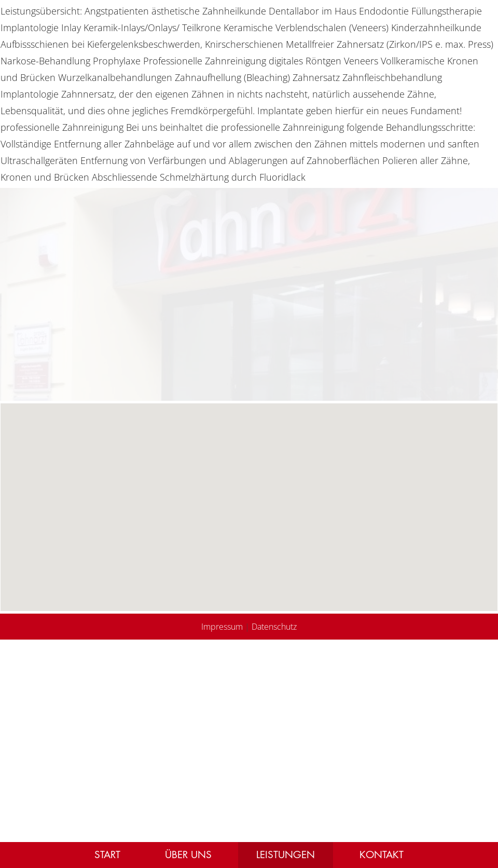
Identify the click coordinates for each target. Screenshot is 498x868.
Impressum (222, 627)
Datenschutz (274, 627)
